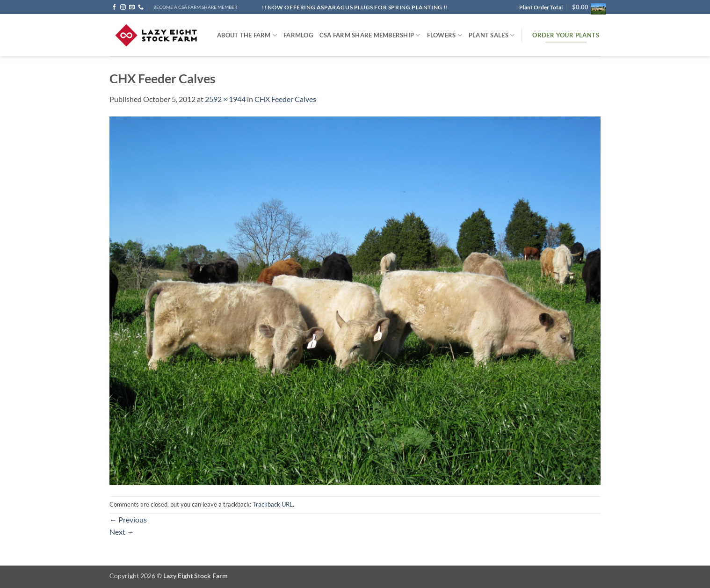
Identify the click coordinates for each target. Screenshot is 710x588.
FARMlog (298, 35)
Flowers (445, 35)
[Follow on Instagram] (123, 7)
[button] (586, 7)
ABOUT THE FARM (247, 35)
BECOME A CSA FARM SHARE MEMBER (195, 7)
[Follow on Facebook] (114, 7)
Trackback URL (273, 504)
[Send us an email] (132, 7)
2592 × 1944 (225, 99)
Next (122, 532)
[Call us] (141, 7)
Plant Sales (492, 35)
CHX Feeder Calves (285, 99)
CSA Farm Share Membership (370, 35)
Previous (128, 519)
